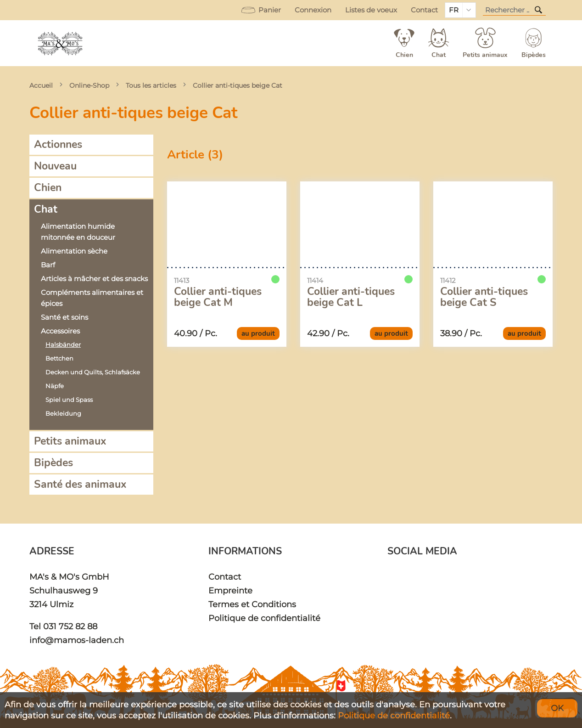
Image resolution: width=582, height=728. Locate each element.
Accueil (41, 85)
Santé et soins (64, 317)
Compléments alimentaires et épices (92, 298)
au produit (258, 333)
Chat (46, 209)
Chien (48, 188)
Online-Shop (89, 85)
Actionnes (58, 144)
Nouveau (55, 166)
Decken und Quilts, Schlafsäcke (93, 372)
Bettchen (59, 358)
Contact (424, 10)
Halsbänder (63, 345)
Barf (48, 265)
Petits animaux (70, 441)
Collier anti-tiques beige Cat (238, 85)
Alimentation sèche (74, 251)
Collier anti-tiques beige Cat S (484, 297)
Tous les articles (151, 85)
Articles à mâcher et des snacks (94, 279)
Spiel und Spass (69, 400)
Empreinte (230, 590)
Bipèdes (53, 463)
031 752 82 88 (70, 626)
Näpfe (55, 386)
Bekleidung (63, 414)
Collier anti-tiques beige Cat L (351, 297)
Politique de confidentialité (264, 618)
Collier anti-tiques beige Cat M (218, 297)
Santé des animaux (80, 484)
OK (557, 708)
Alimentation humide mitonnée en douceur (78, 232)
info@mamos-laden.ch (77, 640)
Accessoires (60, 331)
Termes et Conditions (252, 604)
